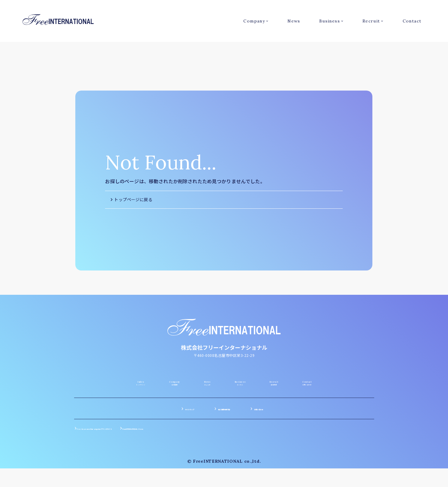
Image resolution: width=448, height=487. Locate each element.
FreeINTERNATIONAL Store (211, 454)
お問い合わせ (278, 434)
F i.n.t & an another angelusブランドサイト (124, 454)
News (294, 21)
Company (254, 21)
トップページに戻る (133, 199)
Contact (412, 21)
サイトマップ (171, 434)
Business (330, 21)
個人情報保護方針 (224, 434)
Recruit (371, 21)
